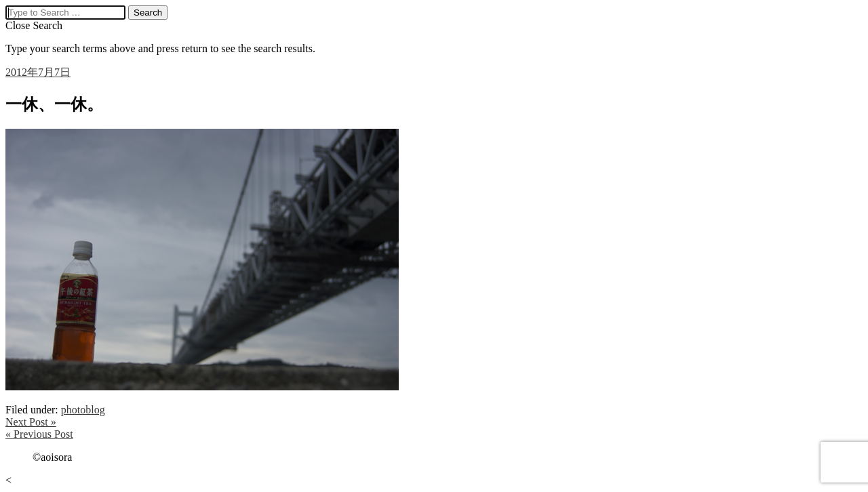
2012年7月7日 (38, 72)
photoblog (83, 410)
